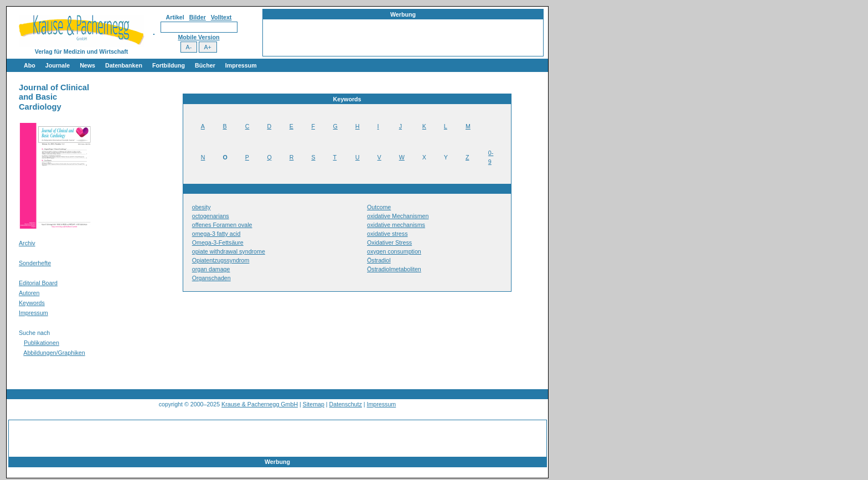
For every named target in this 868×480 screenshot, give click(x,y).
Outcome (379, 207)
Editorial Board (38, 283)
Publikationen (42, 343)
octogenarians (211, 216)
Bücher (205, 65)
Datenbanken (124, 65)
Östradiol (379, 260)
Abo (30, 65)
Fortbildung (169, 65)
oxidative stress (387, 234)
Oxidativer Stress (389, 242)
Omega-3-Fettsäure (218, 242)
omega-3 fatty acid (216, 234)
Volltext (221, 17)
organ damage (211, 269)
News (87, 65)
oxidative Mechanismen (398, 216)
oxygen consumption (394, 251)
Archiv (27, 243)
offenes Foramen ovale (222, 225)
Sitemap (314, 404)
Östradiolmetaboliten (394, 269)
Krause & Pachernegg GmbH (260, 404)
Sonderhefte (35, 263)
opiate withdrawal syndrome (229, 251)
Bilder (198, 17)
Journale (58, 65)
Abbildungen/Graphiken (54, 353)
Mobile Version (198, 37)
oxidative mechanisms (396, 225)
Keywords (32, 303)
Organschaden (211, 278)
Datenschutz (346, 404)
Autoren (29, 293)
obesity (201, 207)
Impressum (241, 65)
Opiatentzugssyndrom (221, 260)
